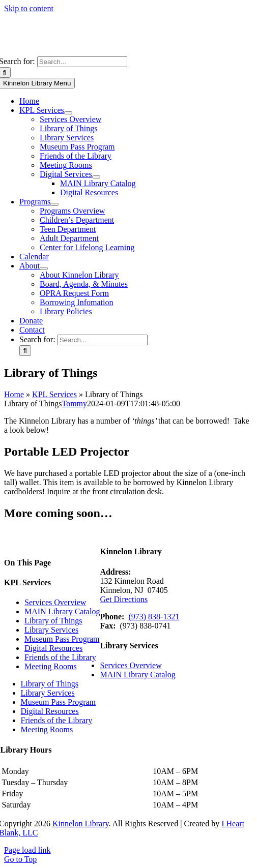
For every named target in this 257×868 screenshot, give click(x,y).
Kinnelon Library (80, 824)
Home (14, 394)
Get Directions (124, 599)
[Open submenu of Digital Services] (96, 177)
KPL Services (54, 394)
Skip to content (29, 8)
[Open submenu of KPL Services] (68, 113)
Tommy (74, 403)
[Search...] (82, 62)
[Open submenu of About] (44, 268)
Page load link (27, 850)
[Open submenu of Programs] (54, 204)
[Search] (25, 351)
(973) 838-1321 (154, 617)
